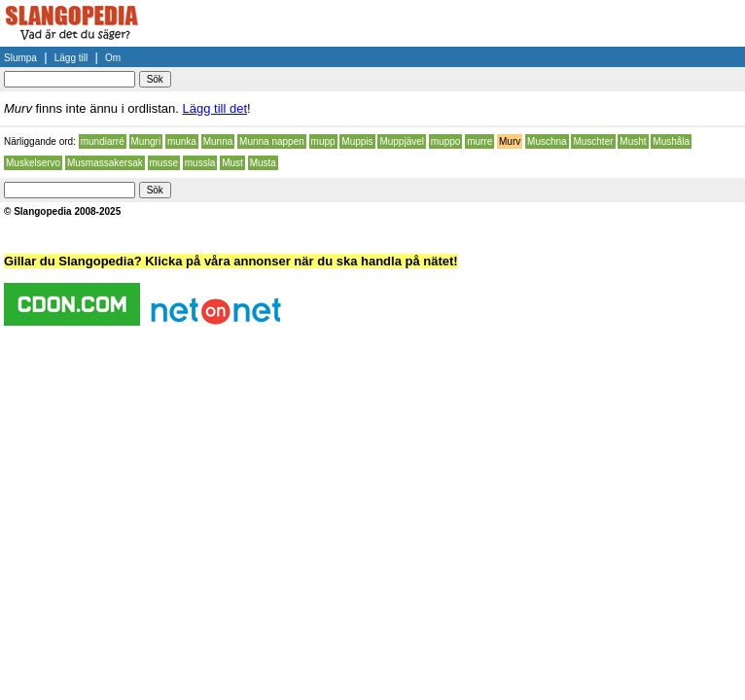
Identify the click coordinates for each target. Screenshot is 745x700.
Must (232, 163)
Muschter (593, 141)
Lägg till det (215, 108)
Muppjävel (402, 141)
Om (113, 58)
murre (479, 141)
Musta (263, 163)
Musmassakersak (105, 163)
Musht (633, 141)
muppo (446, 141)
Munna (218, 141)
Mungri (146, 141)
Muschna (547, 141)
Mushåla (671, 141)
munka (182, 141)
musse (164, 163)
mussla (200, 163)
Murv (510, 141)
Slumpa (20, 58)
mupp (323, 141)
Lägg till (71, 58)
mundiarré (103, 141)
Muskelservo (33, 163)
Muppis (357, 141)
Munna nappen (272, 141)
